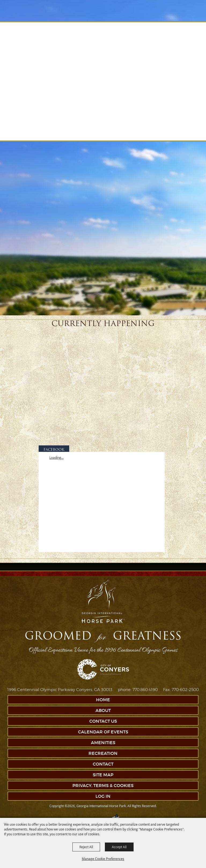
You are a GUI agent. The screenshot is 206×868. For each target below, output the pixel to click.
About (103, 710)
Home (103, 700)
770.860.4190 (145, 690)
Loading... (56, 457)
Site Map (103, 775)
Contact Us (103, 721)
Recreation (103, 753)
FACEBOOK (54, 450)
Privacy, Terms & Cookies (103, 785)
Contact (103, 764)
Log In (103, 796)
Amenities (103, 743)
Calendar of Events (103, 732)
